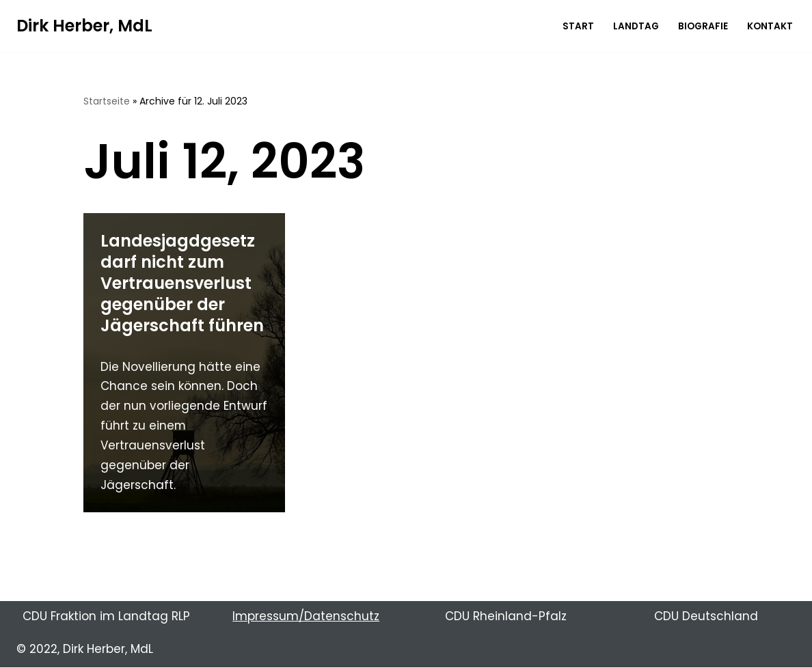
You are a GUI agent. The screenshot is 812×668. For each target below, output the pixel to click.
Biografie (703, 26)
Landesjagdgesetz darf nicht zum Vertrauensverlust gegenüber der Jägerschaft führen (182, 283)
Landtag (636, 26)
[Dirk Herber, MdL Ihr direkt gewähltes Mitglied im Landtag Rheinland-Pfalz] (84, 26)
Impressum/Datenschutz (306, 616)
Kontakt (770, 26)
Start (578, 26)
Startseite (107, 101)
